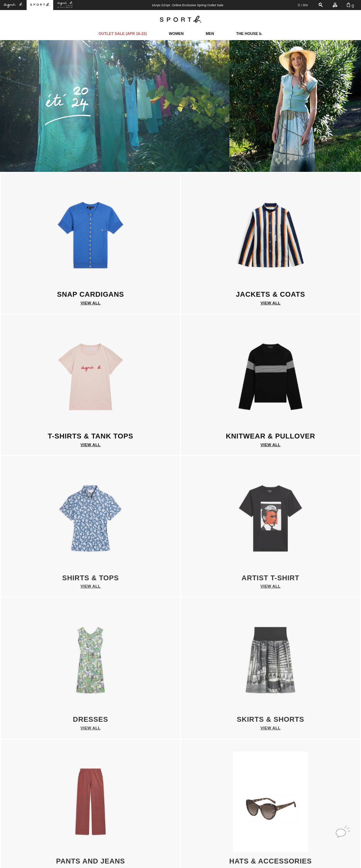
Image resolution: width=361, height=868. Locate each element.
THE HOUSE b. (249, 34)
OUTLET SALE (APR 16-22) (123, 34)
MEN (210, 34)
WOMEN (176, 34)
